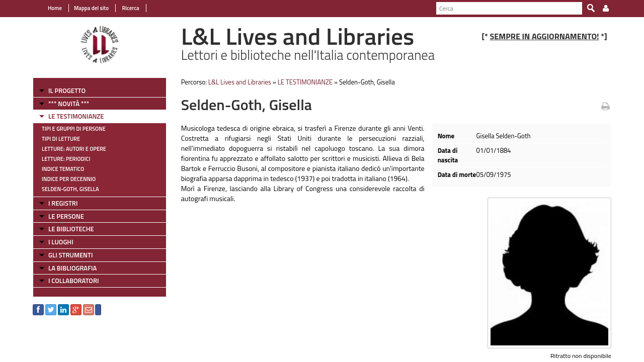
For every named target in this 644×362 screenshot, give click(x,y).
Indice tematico (63, 169)
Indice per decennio (69, 179)
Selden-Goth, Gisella (70, 189)
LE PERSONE (66, 216)
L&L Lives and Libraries (240, 82)
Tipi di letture (61, 139)
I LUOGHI (61, 242)
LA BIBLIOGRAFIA (72, 268)
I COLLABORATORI (73, 281)
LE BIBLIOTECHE (71, 229)
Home (55, 8)
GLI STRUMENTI (70, 255)
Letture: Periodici (66, 159)
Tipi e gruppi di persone (74, 129)
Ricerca (130, 8)
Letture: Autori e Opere (74, 149)
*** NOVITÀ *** (69, 104)
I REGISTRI (63, 203)
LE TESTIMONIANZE (76, 116)
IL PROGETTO (67, 90)
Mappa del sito (91, 8)
